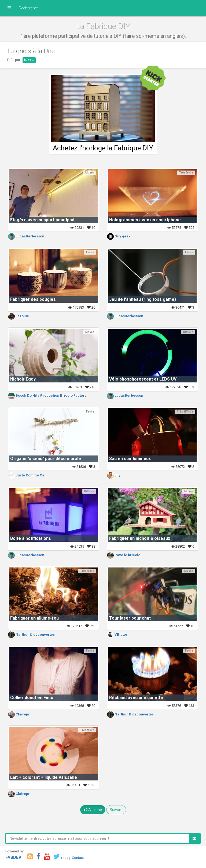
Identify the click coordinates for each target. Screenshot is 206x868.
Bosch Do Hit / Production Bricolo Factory (47, 395)
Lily (114, 475)
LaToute (19, 316)
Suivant (116, 810)
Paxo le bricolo (124, 555)
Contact (78, 858)
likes (29, 60)
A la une (93, 810)
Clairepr (19, 714)
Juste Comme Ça (26, 475)
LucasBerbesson (26, 236)
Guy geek (119, 236)
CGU (65, 858)
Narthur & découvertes (31, 634)
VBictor (117, 634)
